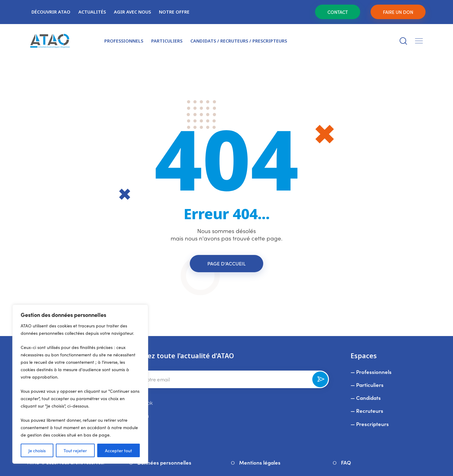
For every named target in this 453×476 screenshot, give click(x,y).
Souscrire (320, 382)
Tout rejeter (75, 450)
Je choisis (37, 450)
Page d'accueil (226, 263)
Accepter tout (118, 450)
